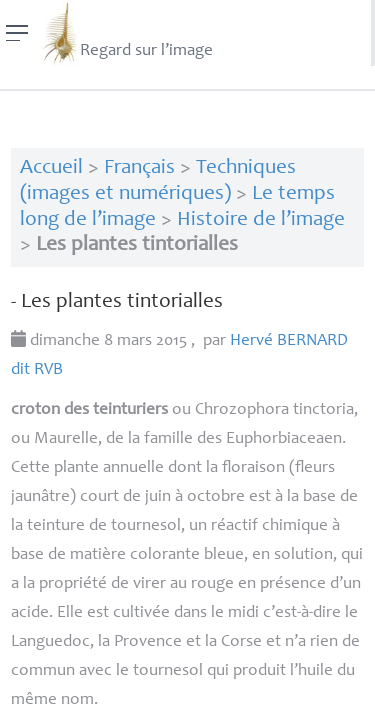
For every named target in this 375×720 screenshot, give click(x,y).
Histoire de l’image (261, 220)
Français (139, 168)
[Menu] (17, 33)
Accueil (51, 168)
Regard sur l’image (126, 33)
